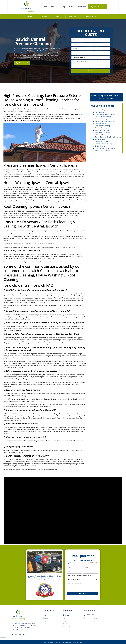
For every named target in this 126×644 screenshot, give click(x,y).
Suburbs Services (93, 16)
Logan (59, 16)
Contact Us (85, 7)
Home (49, 7)
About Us (58, 7)
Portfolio (74, 7)
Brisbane (31, 16)
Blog (66, 7)
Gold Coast (74, 16)
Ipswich (45, 16)
